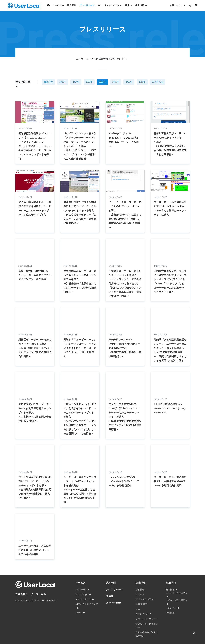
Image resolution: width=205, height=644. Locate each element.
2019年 (142, 82)
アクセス (140, 594)
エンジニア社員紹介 (178, 593)
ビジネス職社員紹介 (178, 600)
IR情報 (110, 596)
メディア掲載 (113, 603)
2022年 (102, 82)
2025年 (63, 82)
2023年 (89, 82)
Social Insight (82, 594)
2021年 (116, 82)
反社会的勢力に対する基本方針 (147, 634)
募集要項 (172, 608)
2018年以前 (158, 82)
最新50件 (48, 82)
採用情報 (171, 583)
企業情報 (141, 583)
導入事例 (71, 5)
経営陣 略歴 (141, 604)
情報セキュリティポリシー (147, 626)
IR (99, 5)
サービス (81, 583)
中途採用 (170, 613)
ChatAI (79, 613)
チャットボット (83, 599)
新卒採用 (170, 590)
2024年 (76, 82)
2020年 (129, 82)
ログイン (190, 5)
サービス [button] (57, 5)
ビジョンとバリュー (146, 599)
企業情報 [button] (140, 5)
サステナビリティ (113, 5)
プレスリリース (87, 5)
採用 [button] (127, 5)
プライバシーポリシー (147, 619)
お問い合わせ (176, 5)
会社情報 (140, 590)
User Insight (81, 590)
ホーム (48, 5)
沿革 (138, 609)
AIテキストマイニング (87, 604)
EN (196, 5)
